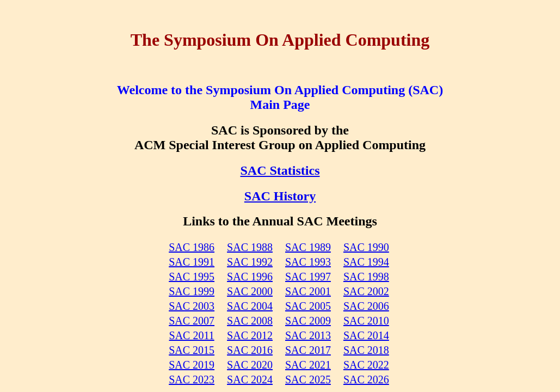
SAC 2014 (366, 335)
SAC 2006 (366, 306)
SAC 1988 (250, 247)
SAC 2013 (308, 335)
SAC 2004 (250, 306)
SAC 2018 (366, 350)
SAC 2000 (250, 291)
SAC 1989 (308, 247)
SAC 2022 (366, 365)
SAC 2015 (192, 350)
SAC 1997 (308, 277)
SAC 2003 (192, 306)
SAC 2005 (308, 306)
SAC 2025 (308, 379)
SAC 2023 (192, 379)
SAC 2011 (192, 335)
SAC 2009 (308, 321)
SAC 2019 (192, 365)
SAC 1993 (308, 262)
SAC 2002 (366, 291)
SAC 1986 (192, 247)
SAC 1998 (366, 277)
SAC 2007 (192, 321)
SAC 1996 (250, 277)
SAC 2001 (308, 291)
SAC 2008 (250, 321)
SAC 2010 (366, 321)
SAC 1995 (192, 277)
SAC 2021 (308, 365)
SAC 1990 (366, 247)
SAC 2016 (250, 350)
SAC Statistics (280, 170)
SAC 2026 (366, 379)
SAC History (280, 196)
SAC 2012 (250, 335)
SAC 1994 (366, 262)
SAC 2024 (250, 379)
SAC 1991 (192, 262)
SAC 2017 (308, 350)
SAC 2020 (250, 365)
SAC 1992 (250, 262)
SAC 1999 (192, 291)
